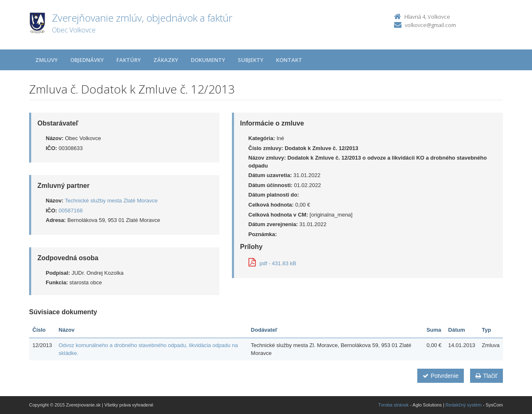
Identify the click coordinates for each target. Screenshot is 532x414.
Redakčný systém (464, 405)
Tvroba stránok (393, 405)
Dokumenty (208, 60)
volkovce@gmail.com (430, 25)
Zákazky (166, 60)
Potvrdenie (441, 376)
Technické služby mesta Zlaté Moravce (111, 201)
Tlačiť (486, 376)
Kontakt (289, 60)
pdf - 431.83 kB (272, 263)
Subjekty (251, 60)
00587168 (71, 211)
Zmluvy (47, 60)
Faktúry (129, 60)
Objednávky (87, 60)
